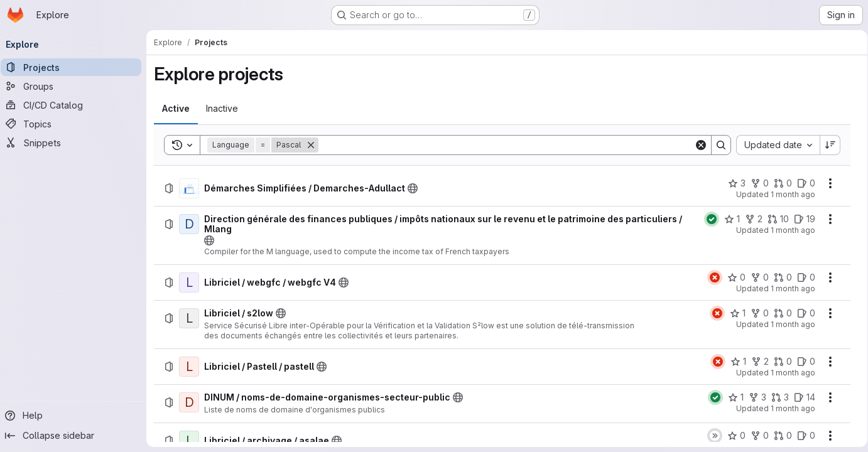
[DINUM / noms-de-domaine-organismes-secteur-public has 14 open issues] (800, 397)
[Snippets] (75, 143)
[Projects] (75, 67)
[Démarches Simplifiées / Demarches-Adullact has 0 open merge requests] (778, 183)
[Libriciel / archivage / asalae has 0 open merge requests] (778, 436)
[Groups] (75, 86)
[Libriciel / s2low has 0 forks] (755, 313)
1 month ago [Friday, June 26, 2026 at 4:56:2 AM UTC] (789, 408)
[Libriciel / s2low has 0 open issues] (802, 313)
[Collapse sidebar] (75, 436)
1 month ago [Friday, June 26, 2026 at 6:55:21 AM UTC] (789, 288)
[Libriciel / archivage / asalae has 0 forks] (755, 436)
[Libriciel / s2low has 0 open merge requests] (778, 313)
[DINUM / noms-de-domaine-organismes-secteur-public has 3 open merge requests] (776, 397)
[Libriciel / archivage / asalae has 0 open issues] (802, 436)
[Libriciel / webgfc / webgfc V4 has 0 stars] (732, 277)
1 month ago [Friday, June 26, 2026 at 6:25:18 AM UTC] (789, 373)
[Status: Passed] (707, 219)
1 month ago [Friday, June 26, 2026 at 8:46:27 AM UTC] (789, 230)
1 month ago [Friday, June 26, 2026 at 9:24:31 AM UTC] (789, 194)
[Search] (506, 145)
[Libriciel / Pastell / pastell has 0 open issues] (802, 362)
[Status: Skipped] (710, 436)
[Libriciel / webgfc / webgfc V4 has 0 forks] (755, 277)
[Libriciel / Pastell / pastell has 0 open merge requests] (778, 362)
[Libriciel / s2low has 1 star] (733, 313)
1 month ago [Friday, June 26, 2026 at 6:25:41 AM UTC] (789, 324)
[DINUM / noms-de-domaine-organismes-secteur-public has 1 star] (731, 397)
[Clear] (697, 145)
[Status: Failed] (710, 277)
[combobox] (773, 145)
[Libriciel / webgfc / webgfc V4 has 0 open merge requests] (778, 277)
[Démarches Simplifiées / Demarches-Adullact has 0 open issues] (802, 183)
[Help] (75, 416)
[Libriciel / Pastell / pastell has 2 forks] (756, 362)
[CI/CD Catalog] (75, 105)
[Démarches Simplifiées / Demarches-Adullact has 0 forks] (755, 183)
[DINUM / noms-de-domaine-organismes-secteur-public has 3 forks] (753, 397)
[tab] (180, 109)
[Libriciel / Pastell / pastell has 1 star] (734, 362)
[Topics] (75, 124)
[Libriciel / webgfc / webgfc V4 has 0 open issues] (802, 277)
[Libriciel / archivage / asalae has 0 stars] (732, 436)
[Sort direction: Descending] (826, 145)
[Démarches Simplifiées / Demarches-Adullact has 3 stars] (732, 183)
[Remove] (315, 145)
